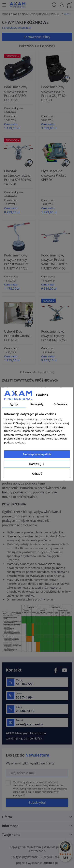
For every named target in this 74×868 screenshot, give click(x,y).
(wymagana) (40, 789)
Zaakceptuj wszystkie (37, 454)
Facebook (56, 670)
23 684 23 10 (25, 711)
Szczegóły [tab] (37, 404)
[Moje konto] (62, 5)
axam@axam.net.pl (30, 724)
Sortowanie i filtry (37, 37)
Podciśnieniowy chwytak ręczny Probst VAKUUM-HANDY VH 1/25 (17, 262)
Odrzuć (37, 474)
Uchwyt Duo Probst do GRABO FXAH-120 (17, 336)
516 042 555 (25, 684)
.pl (51, 863)
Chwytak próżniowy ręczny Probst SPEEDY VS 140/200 (18, 178)
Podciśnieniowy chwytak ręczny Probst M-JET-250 (54, 336)
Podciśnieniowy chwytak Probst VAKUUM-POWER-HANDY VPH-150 (54, 262)
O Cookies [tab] (60, 404)
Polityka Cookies (52, 857)
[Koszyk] (69, 5)
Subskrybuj (37, 803)
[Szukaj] (54, 5)
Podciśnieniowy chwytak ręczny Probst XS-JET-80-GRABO (54, 94)
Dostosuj (37, 464)
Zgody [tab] (14, 404)
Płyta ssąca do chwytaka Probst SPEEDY (54, 175)
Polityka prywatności (25, 857)
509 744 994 (25, 697)
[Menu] (4, 5)
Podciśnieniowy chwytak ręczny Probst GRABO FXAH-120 (16, 94)
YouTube (65, 670)
